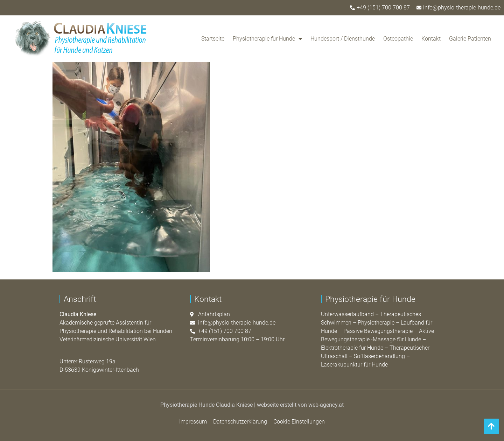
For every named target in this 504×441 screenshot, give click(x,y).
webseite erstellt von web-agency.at (300, 405)
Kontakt (431, 39)
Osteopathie (398, 39)
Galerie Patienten (470, 39)
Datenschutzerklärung (240, 422)
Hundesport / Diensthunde (343, 39)
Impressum (193, 422)
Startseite (213, 39)
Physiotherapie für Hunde (267, 39)
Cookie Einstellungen (299, 422)
